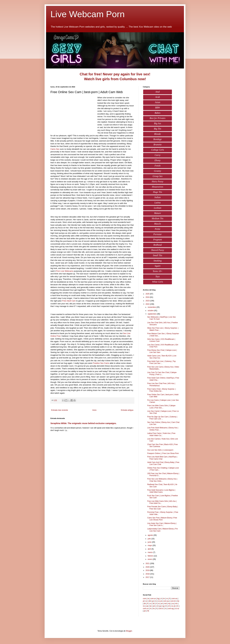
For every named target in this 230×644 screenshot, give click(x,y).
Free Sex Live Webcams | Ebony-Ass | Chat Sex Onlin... (162, 480)
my (169, 604)
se (162, 604)
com (145, 599)
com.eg (171, 609)
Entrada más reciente (60, 410)
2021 (148, 563)
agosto (151, 535)
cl (161, 599)
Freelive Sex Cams (101, 363)
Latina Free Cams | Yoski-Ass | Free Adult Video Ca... (161, 434)
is (156, 601)
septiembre (152, 314)
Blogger (129, 631)
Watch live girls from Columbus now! (115, 79)
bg (158, 599)
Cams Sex (55, 149)
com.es (174, 599)
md (165, 604)
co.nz (177, 609)
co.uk (173, 606)
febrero (151, 556)
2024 (148, 297)
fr (148, 604)
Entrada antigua (127, 410)
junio (150, 542)
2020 (148, 567)
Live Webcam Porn (88, 14)
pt (144, 601)
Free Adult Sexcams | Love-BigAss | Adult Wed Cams (161, 491)
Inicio (94, 410)
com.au (166, 601)
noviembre (152, 307)
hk (148, 611)
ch (169, 606)
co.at (160, 601)
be (178, 601)
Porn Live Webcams (65, 271)
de (145, 604)
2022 (148, 304)
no (144, 606)
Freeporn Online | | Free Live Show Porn (163, 453)
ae (147, 606)
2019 (148, 570)
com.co (146, 609)
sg (163, 606)
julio (150, 539)
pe (145, 611)
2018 (148, 574)
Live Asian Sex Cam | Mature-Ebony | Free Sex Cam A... (162, 524)
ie (148, 599)
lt (166, 606)
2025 (148, 294)
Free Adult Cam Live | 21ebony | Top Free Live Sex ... (161, 362)
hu (154, 609)
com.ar (153, 599)
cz (147, 601)
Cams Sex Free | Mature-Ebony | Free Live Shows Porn (162, 519)
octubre (151, 311)
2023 (148, 301)
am (154, 606)
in (151, 609)
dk (150, 601)
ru (151, 604)
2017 (148, 577)
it (157, 609)
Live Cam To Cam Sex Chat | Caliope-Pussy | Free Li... (162, 373)
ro (167, 599)
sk (154, 604)
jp (160, 606)
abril (150, 549)
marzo (150, 552)
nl (157, 606)
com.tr (161, 609)
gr (153, 601)
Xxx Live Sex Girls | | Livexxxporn (160, 450)
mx (176, 604)
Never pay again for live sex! (127, 74)
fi (170, 599)
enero (150, 559)
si (159, 604)
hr (178, 606)
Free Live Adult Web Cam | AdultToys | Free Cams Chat (162, 458)
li (156, 604)
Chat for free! (91, 74)
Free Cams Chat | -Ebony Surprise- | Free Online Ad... (161, 390)
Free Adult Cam (69, 301)
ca (173, 604)
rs (166, 609)
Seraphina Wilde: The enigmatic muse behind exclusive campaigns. (84, 423)
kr (164, 599)
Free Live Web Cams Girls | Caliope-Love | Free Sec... (162, 407)
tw (150, 606)
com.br (173, 601)
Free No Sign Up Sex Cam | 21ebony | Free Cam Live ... (162, 418)
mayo (150, 545)
